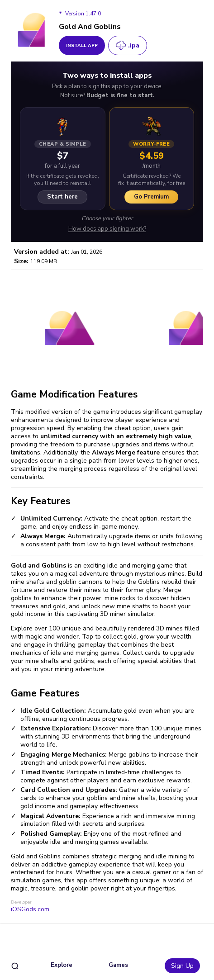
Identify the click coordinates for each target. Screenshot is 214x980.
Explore (62, 965)
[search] (15, 966)
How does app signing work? (107, 229)
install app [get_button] (82, 46)
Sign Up (182, 966)
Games (118, 965)
